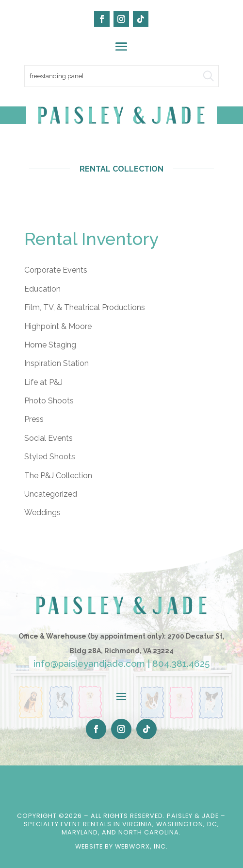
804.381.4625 (181, 663)
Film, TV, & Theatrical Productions (85, 307)
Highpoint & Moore (58, 326)
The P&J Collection (58, 476)
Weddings (42, 512)
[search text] (121, 76)
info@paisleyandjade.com (89, 663)
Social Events (49, 438)
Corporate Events (56, 270)
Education (42, 289)
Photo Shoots (49, 401)
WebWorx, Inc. (141, 846)
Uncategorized (51, 494)
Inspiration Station (57, 363)
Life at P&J (43, 382)
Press (34, 419)
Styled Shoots (50, 457)
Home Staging (50, 345)
